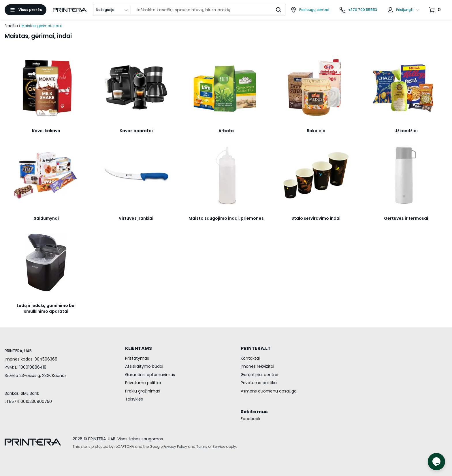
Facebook (251, 419)
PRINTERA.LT (256, 348)
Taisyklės (134, 399)
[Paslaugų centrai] (310, 10)
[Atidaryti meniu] (26, 10)
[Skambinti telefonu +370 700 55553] (358, 10)
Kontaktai (250, 358)
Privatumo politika (143, 383)
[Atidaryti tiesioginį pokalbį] (436, 462)
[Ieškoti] (278, 10)
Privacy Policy (175, 446)
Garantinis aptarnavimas (150, 375)
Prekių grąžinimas (143, 391)
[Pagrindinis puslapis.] (70, 10)
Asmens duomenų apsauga (269, 391)
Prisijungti (405, 10)
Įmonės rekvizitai (257, 366)
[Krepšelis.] (436, 10)
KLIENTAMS (139, 348)
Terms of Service (211, 446)
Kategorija (105, 10)
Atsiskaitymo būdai (144, 366)
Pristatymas (137, 358)
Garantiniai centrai (259, 375)
